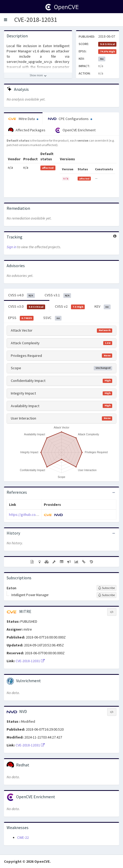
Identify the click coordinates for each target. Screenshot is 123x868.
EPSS (21, 318)
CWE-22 (23, 837)
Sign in (11, 247)
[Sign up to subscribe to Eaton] (107, 588)
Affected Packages (27, 130)
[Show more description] (38, 76)
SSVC (53, 318)
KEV (103, 307)
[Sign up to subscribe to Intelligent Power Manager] (107, 595)
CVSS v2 (70, 307)
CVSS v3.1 (58, 295)
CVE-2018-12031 (36, 20)
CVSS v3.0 (27, 307)
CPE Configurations (70, 119)
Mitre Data (23, 119)
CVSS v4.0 (22, 295)
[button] (6, 20)
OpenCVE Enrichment (75, 130)
